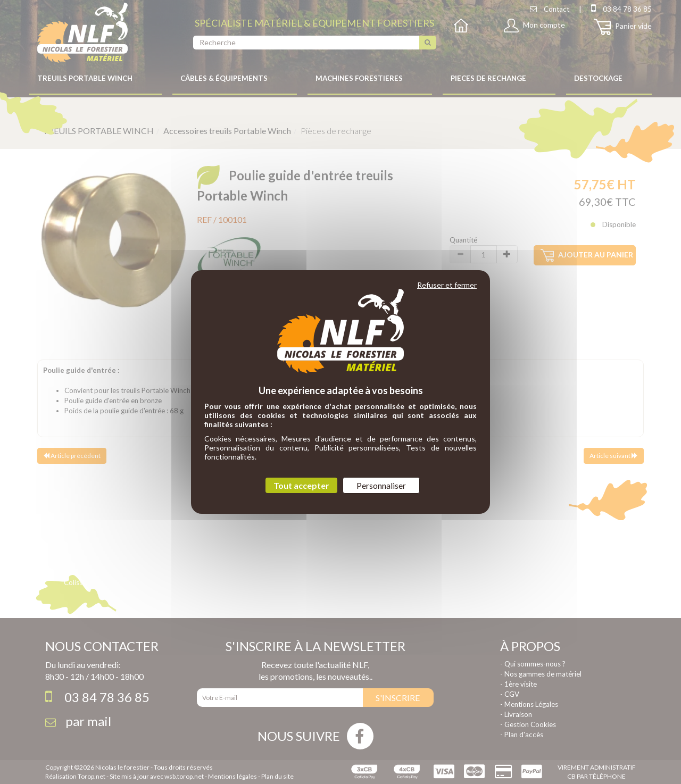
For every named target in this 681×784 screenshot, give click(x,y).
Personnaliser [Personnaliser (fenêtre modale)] (381, 485)
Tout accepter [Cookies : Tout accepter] (301, 485)
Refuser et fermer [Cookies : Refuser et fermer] (447, 285)
